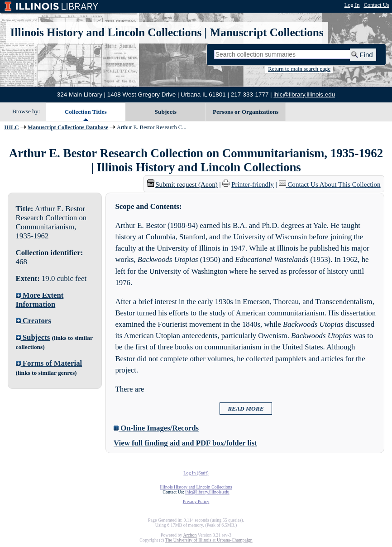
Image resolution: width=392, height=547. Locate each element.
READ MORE (246, 409)
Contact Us (376, 5)
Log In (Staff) (196, 473)
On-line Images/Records (156, 428)
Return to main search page (299, 69)
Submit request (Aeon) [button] (182, 184)
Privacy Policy (196, 501)
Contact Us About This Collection (334, 184)
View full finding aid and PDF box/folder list (185, 443)
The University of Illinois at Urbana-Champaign (209, 540)
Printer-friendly (253, 184)
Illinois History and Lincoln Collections (106, 32)
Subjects (166, 112)
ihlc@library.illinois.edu (304, 94)
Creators (33, 321)
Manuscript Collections (266, 32)
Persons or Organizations (246, 112)
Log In (352, 5)
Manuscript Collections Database (68, 127)
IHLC (11, 127)
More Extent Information (40, 300)
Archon (190, 535)
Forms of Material (49, 363)
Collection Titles (86, 112)
